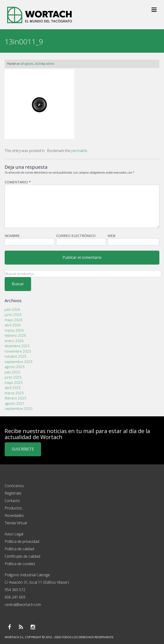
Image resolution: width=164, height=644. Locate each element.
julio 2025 (12, 372)
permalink (79, 151)
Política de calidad (19, 549)
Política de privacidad (22, 541)
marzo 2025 (14, 393)
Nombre (12, 236)
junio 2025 (13, 377)
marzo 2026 (14, 330)
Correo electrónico (76, 236)
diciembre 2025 (17, 346)
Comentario (18, 182)
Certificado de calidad (22, 556)
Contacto (12, 501)
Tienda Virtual (16, 523)
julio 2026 (12, 309)
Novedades (14, 515)
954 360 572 (15, 590)
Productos (13, 508)
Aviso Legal (14, 534)
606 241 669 (15, 597)
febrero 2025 (15, 398)
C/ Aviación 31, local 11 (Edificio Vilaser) (37, 582)
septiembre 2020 (19, 408)
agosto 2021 (15, 403)
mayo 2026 (14, 320)
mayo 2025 (14, 382)
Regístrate (13, 493)
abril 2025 (13, 388)
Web (111, 236)
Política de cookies (20, 564)
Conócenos (14, 486)
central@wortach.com (23, 605)
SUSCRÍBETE (23, 449)
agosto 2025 (15, 367)
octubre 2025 (16, 356)
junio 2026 (13, 314)
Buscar (18, 284)
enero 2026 (14, 341)
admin (50, 64)
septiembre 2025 (19, 362)
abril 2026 (13, 325)
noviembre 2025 (18, 351)
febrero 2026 (15, 335)
